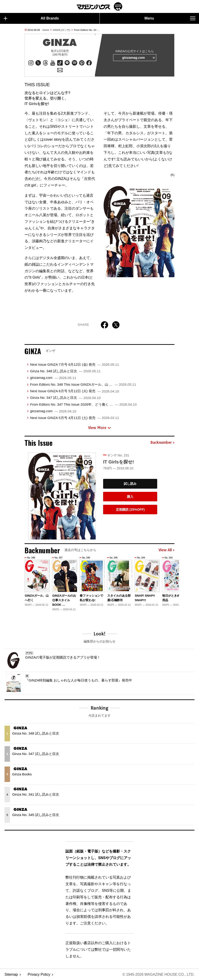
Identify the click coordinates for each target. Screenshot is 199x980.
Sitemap (11, 974)
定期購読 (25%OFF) (130, 510)
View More (99, 428)
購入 (130, 497)
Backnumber (162, 443)
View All (167, 550)
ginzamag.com (138, 58)
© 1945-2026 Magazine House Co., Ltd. (158, 974)
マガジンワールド (99, 6)
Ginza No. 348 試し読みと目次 (65, 371)
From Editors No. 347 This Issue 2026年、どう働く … (83, 404)
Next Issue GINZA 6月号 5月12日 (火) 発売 (75, 391)
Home (46, 30)
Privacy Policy (39, 974)
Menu (170, 18)
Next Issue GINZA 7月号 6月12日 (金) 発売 (75, 364)
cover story (53, 139)
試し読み (130, 484)
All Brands (31, 18)
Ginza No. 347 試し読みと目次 (65, 398)
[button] (170, 581)
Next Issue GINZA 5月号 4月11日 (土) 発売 (75, 418)
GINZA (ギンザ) (62, 30)
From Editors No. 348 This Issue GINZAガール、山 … (83, 384)
